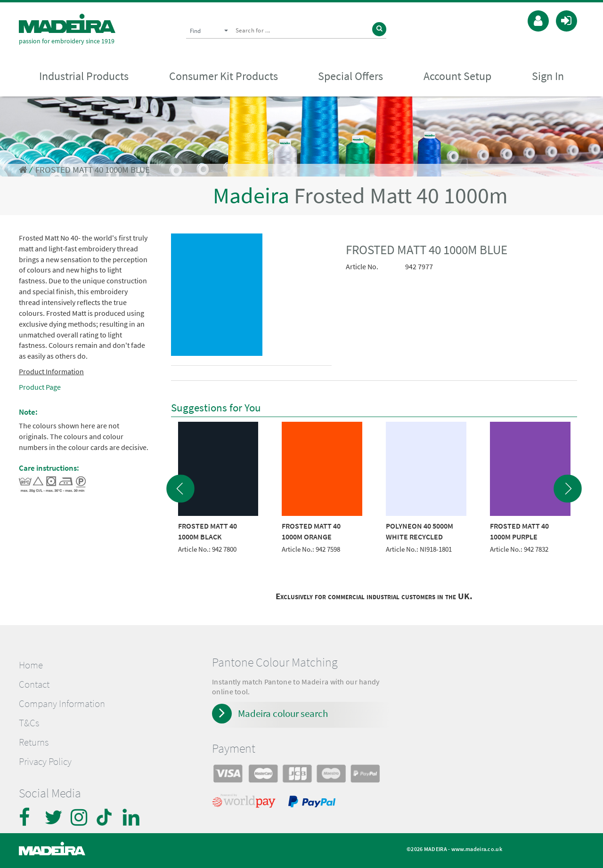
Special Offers (350, 76)
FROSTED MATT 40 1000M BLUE (93, 170)
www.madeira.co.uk (477, 849)
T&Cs (29, 723)
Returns (34, 742)
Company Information (62, 704)
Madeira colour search (283, 713)
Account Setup (457, 76)
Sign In (548, 76)
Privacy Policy (45, 762)
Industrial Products (84, 76)
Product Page (40, 387)
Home (31, 665)
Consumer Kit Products (224, 76)
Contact (34, 684)
